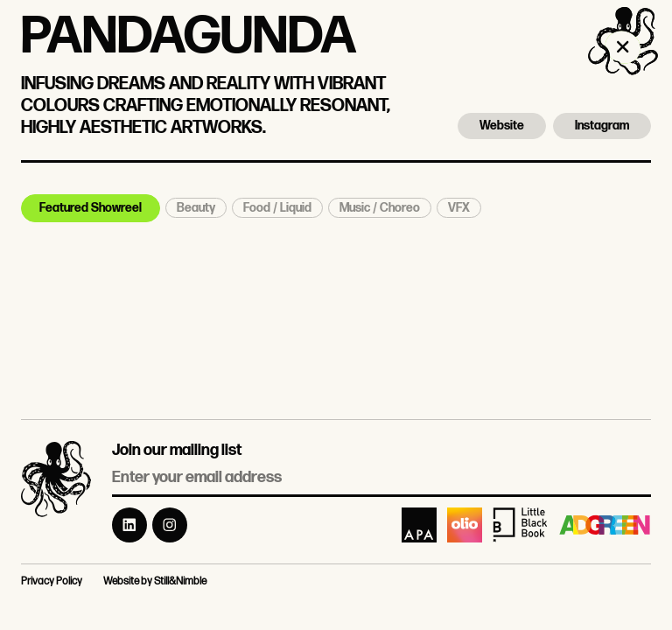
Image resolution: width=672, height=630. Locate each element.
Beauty (196, 208)
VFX (459, 208)
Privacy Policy (52, 581)
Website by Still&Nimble (155, 581)
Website (502, 126)
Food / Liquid (277, 208)
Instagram (602, 126)
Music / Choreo (380, 208)
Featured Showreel (91, 208)
